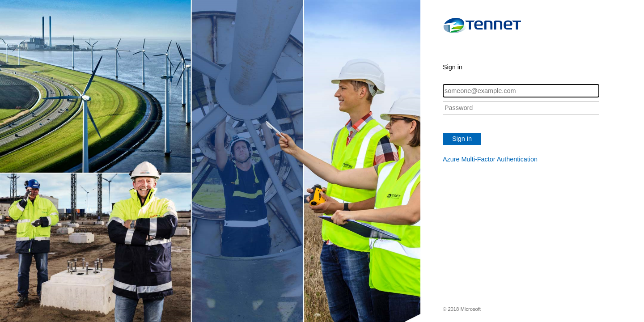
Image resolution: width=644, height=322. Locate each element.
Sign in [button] (462, 139)
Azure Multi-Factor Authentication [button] (490, 159)
